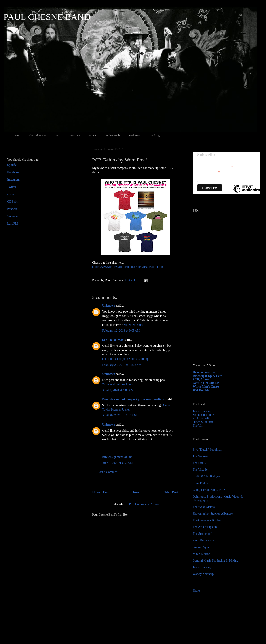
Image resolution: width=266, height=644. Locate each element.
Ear (57, 135)
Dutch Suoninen (203, 422)
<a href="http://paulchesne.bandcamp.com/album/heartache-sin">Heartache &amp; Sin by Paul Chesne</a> (221, 309)
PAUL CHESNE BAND (47, 17)
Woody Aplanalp (203, 574)
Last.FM (13, 224)
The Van (198, 426)
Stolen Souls (113, 135)
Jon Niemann (201, 456)
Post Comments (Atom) (144, 504)
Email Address (209, 172)
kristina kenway (113, 340)
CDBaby (13, 202)
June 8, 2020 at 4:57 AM (117, 463)
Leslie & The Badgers (206, 476)
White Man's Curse (206, 387)
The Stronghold (203, 534)
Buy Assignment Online (117, 457)
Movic (93, 135)
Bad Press (135, 135)
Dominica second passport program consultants (134, 399)
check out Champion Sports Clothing (125, 359)
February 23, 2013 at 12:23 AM (122, 365)
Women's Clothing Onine (118, 384)
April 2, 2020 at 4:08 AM (118, 390)
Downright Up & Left (207, 376)
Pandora (12, 209)
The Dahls (199, 463)
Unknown (109, 306)
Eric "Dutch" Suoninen (207, 450)
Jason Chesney (202, 411)
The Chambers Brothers (208, 520)
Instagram (13, 180)
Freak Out (74, 135)
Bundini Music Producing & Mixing (215, 561)
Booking (155, 135)
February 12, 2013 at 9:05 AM (121, 331)
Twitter (12, 187)
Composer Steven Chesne (209, 490)
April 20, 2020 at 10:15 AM (119, 415)
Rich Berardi (201, 418)
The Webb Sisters (204, 507)
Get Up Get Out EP (206, 383)
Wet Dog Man (202, 390)
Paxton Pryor (201, 547)
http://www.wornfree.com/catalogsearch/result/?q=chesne (128, 267)
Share (196, 591)
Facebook (13, 172)
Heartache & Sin (204, 372)
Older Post (170, 492)
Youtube (12, 216)
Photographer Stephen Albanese (213, 514)
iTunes (11, 194)
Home (15, 135)
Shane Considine (203, 415)
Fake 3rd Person (37, 135)
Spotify (12, 165)
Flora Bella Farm (203, 540)
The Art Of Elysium (205, 527)
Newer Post (101, 492)
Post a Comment (108, 472)
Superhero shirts (134, 325)
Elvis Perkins (201, 483)
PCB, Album (201, 379)
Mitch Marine (201, 554)
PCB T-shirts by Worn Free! (120, 160)
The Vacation (201, 470)
